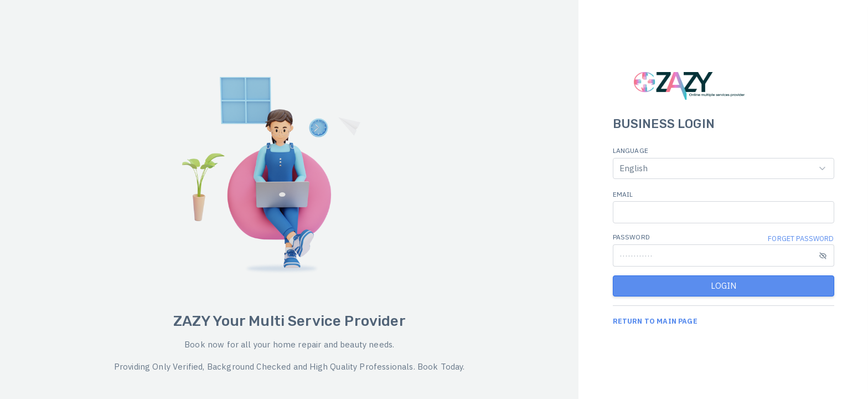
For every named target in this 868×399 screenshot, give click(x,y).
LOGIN (724, 286)
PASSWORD (631, 237)
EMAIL (623, 194)
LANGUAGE (631, 150)
